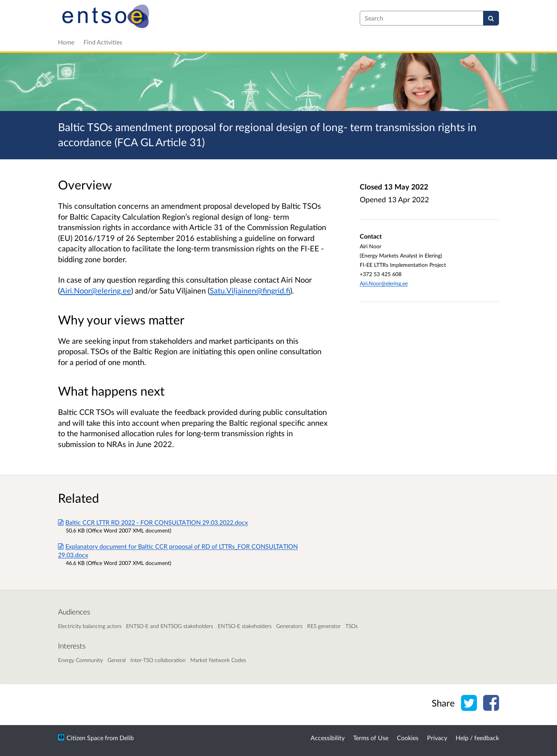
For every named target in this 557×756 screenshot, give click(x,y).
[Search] (491, 18)
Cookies (408, 738)
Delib (127, 738)
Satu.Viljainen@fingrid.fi (250, 290)
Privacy (437, 738)
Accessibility (328, 738)
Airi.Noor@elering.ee (96, 290)
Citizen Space (85, 738)
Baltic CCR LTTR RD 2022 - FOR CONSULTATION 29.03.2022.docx (153, 522)
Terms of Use (371, 738)
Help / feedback (477, 738)
